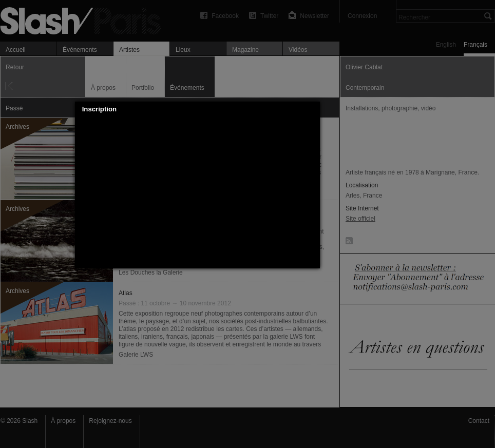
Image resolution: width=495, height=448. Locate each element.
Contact (479, 421)
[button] (312, 109)
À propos (63, 421)
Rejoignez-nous (110, 421)
